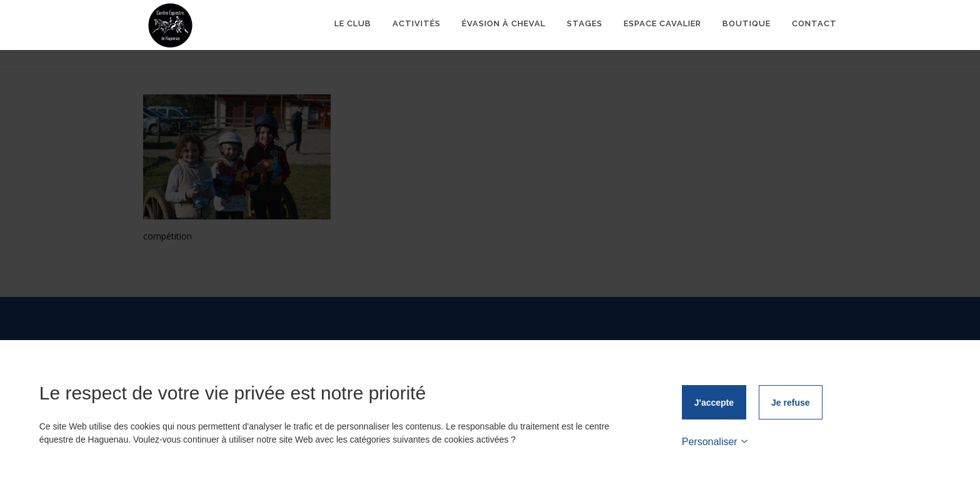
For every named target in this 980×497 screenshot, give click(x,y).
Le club (353, 25)
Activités (417, 25)
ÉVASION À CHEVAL (504, 25)
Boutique (747, 25)
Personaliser (715, 442)
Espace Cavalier (662, 25)
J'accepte (714, 403)
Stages (585, 25)
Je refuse (790, 403)
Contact (814, 25)
